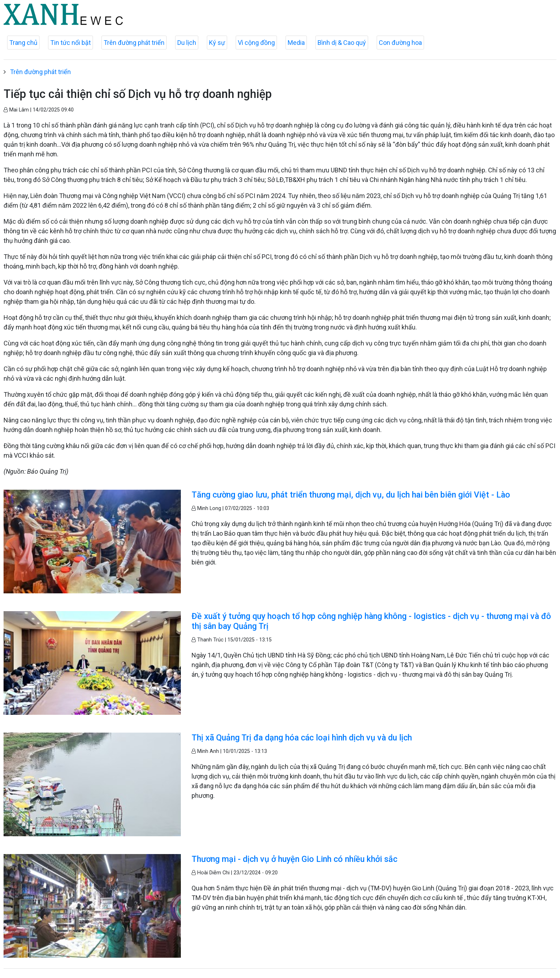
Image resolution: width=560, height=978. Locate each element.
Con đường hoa (400, 43)
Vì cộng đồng (256, 43)
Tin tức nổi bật (70, 43)
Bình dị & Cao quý (342, 43)
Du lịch (187, 43)
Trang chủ (23, 43)
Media (296, 43)
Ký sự (217, 43)
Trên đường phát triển (134, 43)
